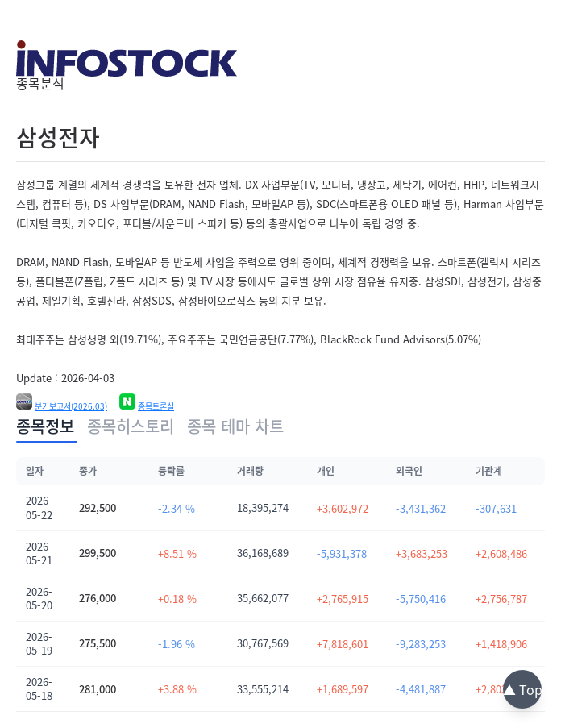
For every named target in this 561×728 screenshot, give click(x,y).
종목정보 (45, 426)
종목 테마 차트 (235, 426)
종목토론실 (156, 406)
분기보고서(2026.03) (71, 406)
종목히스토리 (131, 426)
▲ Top (523, 689)
